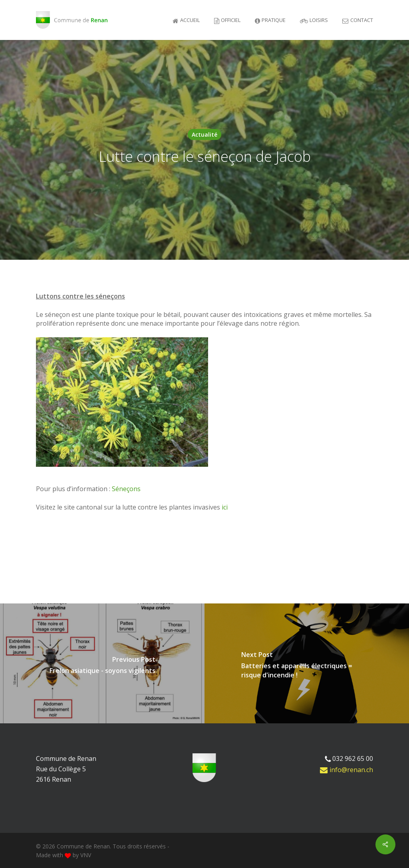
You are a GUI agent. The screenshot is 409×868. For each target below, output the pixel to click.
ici (225, 507)
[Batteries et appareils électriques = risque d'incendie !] (307, 663)
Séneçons (126, 489)
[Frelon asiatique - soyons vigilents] (102, 663)
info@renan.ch (346, 770)
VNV (86, 855)
